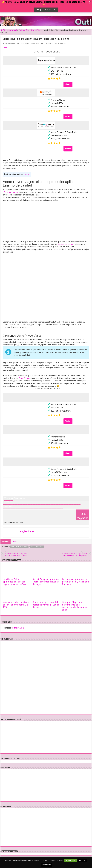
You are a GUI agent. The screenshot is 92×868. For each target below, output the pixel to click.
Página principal (9, 30)
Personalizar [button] (46, 865)
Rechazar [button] (82, 860)
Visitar (68, 84)
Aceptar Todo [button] (71, 860)
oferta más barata (11, 192)
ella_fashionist (10, 43)
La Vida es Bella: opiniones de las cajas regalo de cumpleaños (14, 582)
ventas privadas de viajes (19, 547)
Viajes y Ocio (24, 30)
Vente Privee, (24, 378)
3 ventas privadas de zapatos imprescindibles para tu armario (18, 554)
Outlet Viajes (37, 30)
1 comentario (48, 43)
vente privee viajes (37, 547)
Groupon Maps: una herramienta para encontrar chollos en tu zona (74, 606)
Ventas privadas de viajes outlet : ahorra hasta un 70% (16, 605)
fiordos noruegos (65, 244)
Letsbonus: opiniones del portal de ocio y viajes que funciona (75, 582)
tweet (5, 47)
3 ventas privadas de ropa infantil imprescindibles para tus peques (74, 554)
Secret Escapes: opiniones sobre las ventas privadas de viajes (46, 582)
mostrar (27, 174)
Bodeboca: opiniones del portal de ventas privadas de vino (46, 605)
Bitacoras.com (18, 628)
